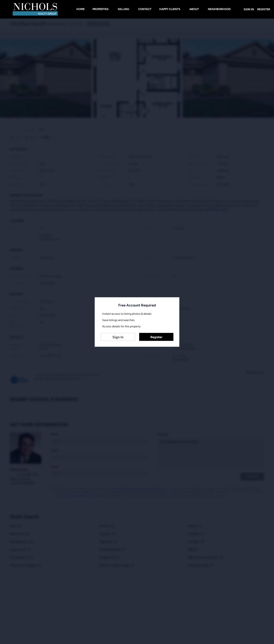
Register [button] (264, 9)
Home (81, 9)
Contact (145, 9)
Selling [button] (123, 9)
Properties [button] (101, 9)
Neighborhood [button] (219, 9)
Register (156, 337)
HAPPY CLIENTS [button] (170, 9)
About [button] (194, 9)
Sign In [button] (249, 9)
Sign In (118, 337)
